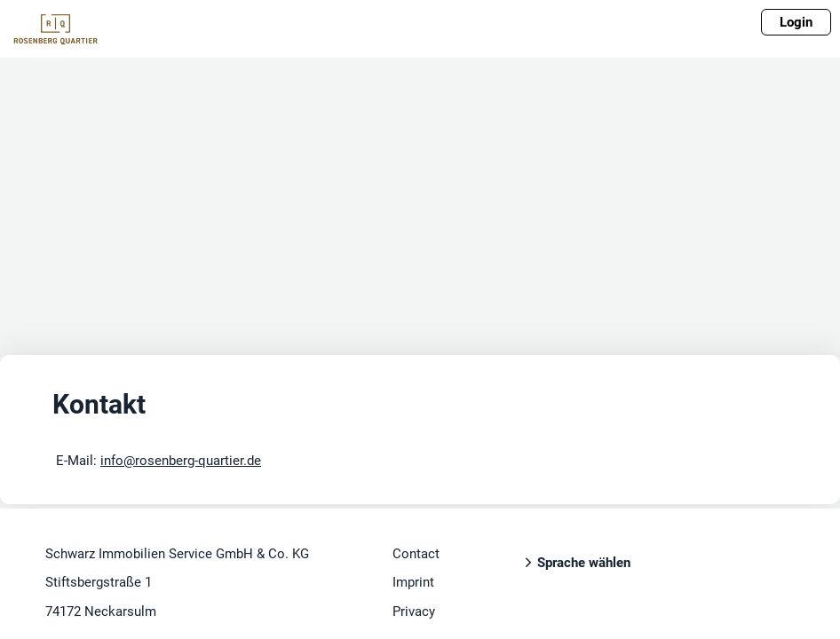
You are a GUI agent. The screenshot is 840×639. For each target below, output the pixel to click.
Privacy (414, 611)
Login (796, 22)
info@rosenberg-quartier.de (181, 461)
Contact (416, 554)
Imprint (413, 582)
